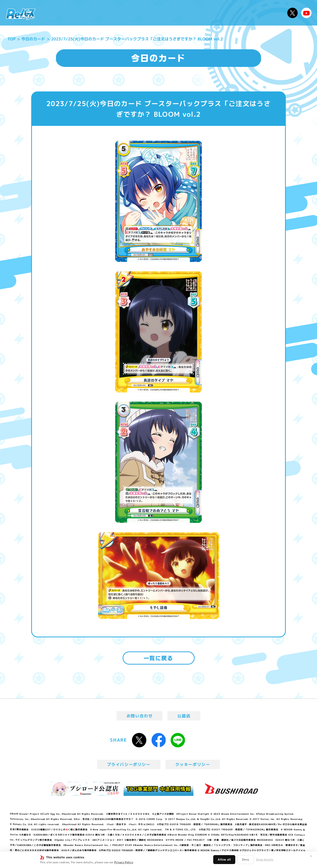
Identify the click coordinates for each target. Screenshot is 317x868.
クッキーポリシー (193, 764)
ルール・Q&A (231, 13)
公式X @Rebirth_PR (292, 13)
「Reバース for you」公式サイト (21, 14)
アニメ (116, 13)
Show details (265, 860)
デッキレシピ (268, 13)
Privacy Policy (123, 862)
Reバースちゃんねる (306, 13)
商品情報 (163, 13)
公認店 (184, 716)
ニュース (54, 13)
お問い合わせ (140, 716)
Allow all (224, 859)
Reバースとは (86, 13)
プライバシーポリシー (129, 764)
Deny (246, 859)
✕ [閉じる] (311, 856)
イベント (138, 13)
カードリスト (194, 13)
